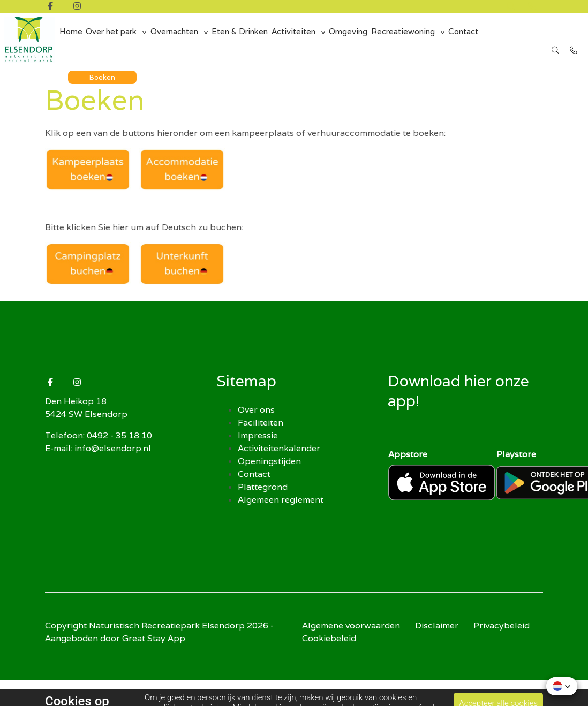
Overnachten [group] (179, 40)
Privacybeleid (502, 625)
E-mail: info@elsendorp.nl (98, 448)
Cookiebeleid (329, 638)
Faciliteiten (261, 423)
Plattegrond (263, 487)
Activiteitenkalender (279, 448)
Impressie (258, 435)
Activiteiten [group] (300, 40)
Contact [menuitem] (472, 40)
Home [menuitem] (72, 40)
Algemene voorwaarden (351, 625)
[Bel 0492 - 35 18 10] (574, 45)
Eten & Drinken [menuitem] (246, 40)
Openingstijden (269, 461)
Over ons (256, 410)
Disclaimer (437, 625)
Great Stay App (154, 638)
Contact (254, 474)
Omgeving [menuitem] (355, 40)
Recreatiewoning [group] (411, 40)
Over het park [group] (115, 40)
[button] (562, 686)
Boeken (103, 72)
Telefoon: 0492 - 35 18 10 (99, 435)
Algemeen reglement (281, 500)
